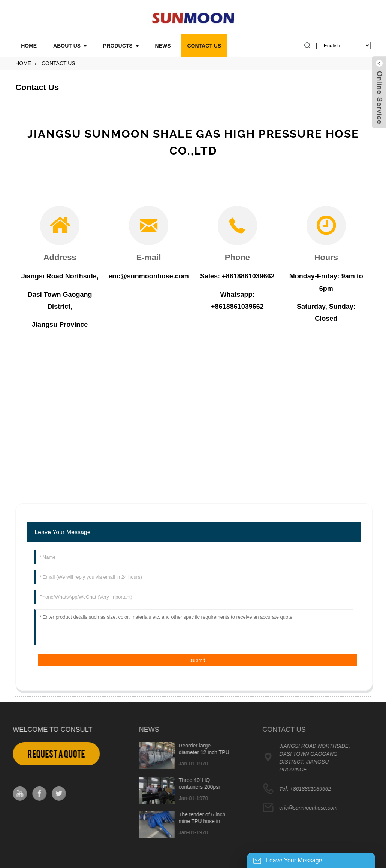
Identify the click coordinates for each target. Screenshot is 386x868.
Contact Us (204, 46)
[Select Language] (346, 45)
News (163, 46)
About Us (70, 46)
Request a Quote (46, 754)
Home (29, 46)
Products (121, 46)
